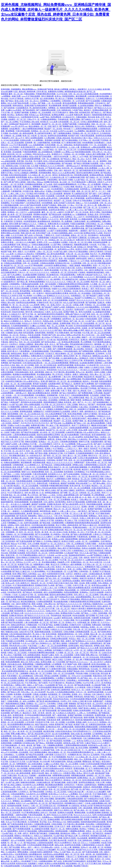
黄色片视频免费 (48, 96)
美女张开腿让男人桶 (68, 247)
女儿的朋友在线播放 (86, 105)
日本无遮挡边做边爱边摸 (33, 363)
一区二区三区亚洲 (16, 184)
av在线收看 (5, 247)
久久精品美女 (83, 439)
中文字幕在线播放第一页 (56, 571)
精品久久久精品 (29, 488)
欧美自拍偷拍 (39, 578)
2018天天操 (78, 233)
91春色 (48, 312)
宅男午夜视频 (58, 347)
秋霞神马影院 (28, 349)
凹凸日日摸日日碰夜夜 (89, 817)
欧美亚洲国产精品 (91, 437)
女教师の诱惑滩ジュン (15, 398)
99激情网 (13, 409)
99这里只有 (72, 840)
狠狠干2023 (58, 810)
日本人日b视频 (34, 544)
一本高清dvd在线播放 (39, 228)
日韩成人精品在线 (63, 138)
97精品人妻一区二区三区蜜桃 (78, 282)
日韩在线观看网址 (73, 286)
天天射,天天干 (19, 189)
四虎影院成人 (91, 126)
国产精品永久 (66, 159)
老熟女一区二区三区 (79, 235)
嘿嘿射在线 (74, 363)
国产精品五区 (47, 465)
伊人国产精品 (83, 678)
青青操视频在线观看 (86, 103)
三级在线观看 (64, 198)
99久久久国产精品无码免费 (18, 103)
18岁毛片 (70, 574)
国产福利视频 (91, 303)
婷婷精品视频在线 (52, 493)
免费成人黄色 (106, 569)
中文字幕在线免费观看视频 (31, 150)
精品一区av (107, 481)
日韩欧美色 (35, 546)
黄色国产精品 (90, 697)
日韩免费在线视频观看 (69, 442)
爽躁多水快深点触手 (29, 309)
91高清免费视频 (23, 210)
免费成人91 (101, 490)
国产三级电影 (18, 666)
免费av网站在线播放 (20, 156)
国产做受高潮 (15, 643)
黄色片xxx (83, 405)
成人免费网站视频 (74, 379)
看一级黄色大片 (22, 527)
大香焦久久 (97, 534)
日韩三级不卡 (53, 126)
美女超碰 (96, 826)
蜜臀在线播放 (23, 852)
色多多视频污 (12, 676)
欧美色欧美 (76, 606)
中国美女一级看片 (71, 374)
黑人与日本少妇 (88, 335)
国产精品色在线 (77, 717)
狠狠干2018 (26, 472)
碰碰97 (54, 511)
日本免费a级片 (99, 143)
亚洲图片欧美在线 (51, 182)
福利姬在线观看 (85, 539)
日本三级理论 (49, 502)
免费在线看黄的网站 (46, 831)
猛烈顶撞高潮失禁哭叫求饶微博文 (20, 163)
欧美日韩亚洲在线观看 (18, 175)
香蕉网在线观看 (26, 411)
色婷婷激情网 (71, 678)
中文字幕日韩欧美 (32, 421)
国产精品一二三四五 (12, 474)
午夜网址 (75, 578)
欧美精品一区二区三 (19, 458)
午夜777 (64, 391)
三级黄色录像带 (80, 221)
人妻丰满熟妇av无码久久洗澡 (35, 328)
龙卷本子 (101, 182)
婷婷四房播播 (97, 787)
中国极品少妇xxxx (14, 606)
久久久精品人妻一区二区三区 (40, 175)
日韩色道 (53, 309)
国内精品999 (65, 833)
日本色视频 (90, 671)
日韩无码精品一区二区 (95, 224)
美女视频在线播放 (44, 374)
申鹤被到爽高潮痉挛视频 (46, 94)
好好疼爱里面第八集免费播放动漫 (37, 221)
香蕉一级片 (72, 391)
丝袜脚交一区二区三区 (17, 119)
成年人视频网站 (99, 766)
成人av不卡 (20, 138)
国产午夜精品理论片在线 (65, 597)
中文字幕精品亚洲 (79, 182)
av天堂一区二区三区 (60, 277)
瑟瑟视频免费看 (45, 173)
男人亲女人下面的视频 (13, 655)
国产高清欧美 (30, 219)
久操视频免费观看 (37, 527)
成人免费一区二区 (96, 847)
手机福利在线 (63, 119)
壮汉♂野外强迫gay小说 (57, 822)
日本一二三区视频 (95, 391)
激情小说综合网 (30, 687)
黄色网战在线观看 (15, 416)
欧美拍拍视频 (96, 261)
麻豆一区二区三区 (73, 854)
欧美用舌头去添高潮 (64, 736)
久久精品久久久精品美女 (24, 254)
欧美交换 (56, 247)
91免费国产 (34, 826)
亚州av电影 (18, 333)
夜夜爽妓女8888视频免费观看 (24, 374)
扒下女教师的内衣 (58, 286)
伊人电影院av (56, 534)
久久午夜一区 (40, 409)
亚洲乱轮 (84, 340)
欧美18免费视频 (91, 168)
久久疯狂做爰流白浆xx (70, 358)
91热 (11, 634)
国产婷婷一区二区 (57, 622)
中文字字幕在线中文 (60, 112)
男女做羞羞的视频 (61, 602)
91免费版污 (16, 479)
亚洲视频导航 (53, 395)
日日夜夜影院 (57, 632)
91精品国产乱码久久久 (59, 238)
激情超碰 (67, 194)
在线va (29, 367)
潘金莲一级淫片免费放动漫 (34, 354)
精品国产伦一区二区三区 (52, 124)
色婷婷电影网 (15, 217)
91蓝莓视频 (87, 625)
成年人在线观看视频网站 (53, 592)
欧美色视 (74, 219)
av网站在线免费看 (99, 147)
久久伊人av (25, 643)
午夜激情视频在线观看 (40, 351)
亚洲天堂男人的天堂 (41, 866)
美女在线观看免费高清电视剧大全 (15, 671)
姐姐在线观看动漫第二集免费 (21, 513)
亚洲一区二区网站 (75, 569)
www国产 (51, 231)
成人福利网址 (56, 279)
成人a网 (79, 660)
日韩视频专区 (68, 245)
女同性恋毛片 (74, 340)
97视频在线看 (32, 625)
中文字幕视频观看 (59, 757)
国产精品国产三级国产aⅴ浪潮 (98, 296)
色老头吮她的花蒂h (59, 762)
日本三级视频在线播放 (32, 655)
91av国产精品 (59, 836)
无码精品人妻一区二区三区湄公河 (86, 133)
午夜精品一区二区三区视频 (74, 154)
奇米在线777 (68, 129)
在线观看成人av (69, 214)
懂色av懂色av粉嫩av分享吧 (74, 330)
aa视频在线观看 (68, 727)
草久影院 (69, 326)
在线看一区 (86, 328)
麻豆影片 (88, 110)
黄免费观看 (10, 131)
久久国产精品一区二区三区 (85, 180)
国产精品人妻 (23, 282)
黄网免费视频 (28, 664)
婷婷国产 (72, 300)
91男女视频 (98, 393)
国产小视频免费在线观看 (46, 110)
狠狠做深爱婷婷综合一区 (68, 634)
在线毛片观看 (72, 782)
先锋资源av (53, 228)
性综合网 (47, 513)
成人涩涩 (26, 261)
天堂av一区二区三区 (50, 258)
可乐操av (101, 298)
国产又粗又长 (11, 768)
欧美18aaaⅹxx (101, 289)
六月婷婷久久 (24, 792)
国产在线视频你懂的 (101, 402)
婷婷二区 (9, 189)
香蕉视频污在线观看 (53, 140)
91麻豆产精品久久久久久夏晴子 (40, 537)
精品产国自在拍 (87, 646)
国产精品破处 (67, 163)
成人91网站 (76, 337)
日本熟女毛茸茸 (26, 446)
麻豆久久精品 (51, 490)
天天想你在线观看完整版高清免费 (87, 326)
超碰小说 (49, 372)
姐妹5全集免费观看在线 (50, 551)
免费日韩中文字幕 (83, 240)
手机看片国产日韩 (49, 335)
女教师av (11, 525)
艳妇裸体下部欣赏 (81, 866)
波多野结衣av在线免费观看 (54, 854)
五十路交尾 (8, 486)
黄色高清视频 (72, 256)
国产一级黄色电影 (60, 715)
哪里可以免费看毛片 (91, 569)
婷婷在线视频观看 (96, 340)
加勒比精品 (68, 145)
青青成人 (4, 314)
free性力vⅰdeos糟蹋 (23, 425)
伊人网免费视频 (105, 254)
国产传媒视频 (85, 495)
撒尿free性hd (40, 191)
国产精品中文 (45, 796)
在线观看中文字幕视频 (87, 409)
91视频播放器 (81, 214)
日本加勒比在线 (29, 743)
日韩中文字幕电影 (97, 358)
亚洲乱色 (101, 303)
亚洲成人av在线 (58, 539)
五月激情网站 (98, 734)
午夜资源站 (51, 460)
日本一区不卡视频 (27, 453)
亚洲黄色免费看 (26, 650)
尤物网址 (97, 840)
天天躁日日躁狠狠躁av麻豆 (62, 233)
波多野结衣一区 (69, 319)
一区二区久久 (103, 456)
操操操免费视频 (38, 472)
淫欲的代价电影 (18, 312)
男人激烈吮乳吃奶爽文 (38, 108)
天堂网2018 (63, 588)
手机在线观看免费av (68, 275)
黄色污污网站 (95, 212)
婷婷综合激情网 (44, 507)
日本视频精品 (80, 99)
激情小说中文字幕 (15, 349)
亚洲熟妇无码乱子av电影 (93, 233)
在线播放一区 (65, 676)
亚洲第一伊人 (77, 694)
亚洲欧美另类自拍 (16, 615)
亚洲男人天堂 (42, 242)
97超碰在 (82, 272)
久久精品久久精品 (32, 418)
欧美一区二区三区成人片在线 (20, 460)
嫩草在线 (21, 279)
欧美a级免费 (102, 629)
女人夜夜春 (56, 513)
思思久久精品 (34, 662)
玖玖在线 (54, 131)
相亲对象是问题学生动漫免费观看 (29, 759)
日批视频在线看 (46, 421)
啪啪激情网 (88, 720)
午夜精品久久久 (14, 117)
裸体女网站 (39, 344)
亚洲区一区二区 (96, 627)
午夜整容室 (8, 221)
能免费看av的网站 (46, 170)
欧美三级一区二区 (93, 446)
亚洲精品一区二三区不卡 (17, 212)
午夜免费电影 (25, 351)
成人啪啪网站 (26, 801)
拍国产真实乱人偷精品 (87, 708)
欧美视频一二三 (49, 360)
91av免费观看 (94, 196)
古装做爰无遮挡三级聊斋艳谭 (28, 347)
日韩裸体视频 (18, 465)
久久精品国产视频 (67, 386)
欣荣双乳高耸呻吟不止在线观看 (58, 411)
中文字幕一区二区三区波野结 (72, 270)
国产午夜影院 (42, 219)
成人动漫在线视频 (25, 384)
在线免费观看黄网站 (84, 597)
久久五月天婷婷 (17, 235)
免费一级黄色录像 (53, 391)
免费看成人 (93, 516)
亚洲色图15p (85, 189)
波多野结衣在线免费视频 (58, 136)
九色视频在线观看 (39, 180)
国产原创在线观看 (50, 711)
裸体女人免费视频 (45, 650)
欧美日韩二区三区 (15, 154)
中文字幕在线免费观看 (22, 293)
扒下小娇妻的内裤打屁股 (71, 143)
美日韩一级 (39, 532)
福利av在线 (59, 845)
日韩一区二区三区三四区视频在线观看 (84, 94)
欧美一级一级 (57, 226)
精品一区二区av (79, 159)
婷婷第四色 (56, 221)
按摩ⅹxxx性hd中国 (74, 335)
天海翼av (49, 191)
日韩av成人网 (44, 319)
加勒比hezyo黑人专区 (47, 567)
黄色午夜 (29, 312)
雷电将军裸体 (40, 333)
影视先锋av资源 (90, 759)
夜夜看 (87, 819)
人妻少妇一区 (35, 518)
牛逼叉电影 (33, 646)
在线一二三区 (45, 189)
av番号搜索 (49, 755)
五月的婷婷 (95, 395)
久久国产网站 (56, 245)
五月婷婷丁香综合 (101, 201)
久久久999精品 (10, 789)
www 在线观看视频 (36, 145)
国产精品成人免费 (70, 458)
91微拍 (99, 180)
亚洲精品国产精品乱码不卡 (20, 124)
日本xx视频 (21, 817)
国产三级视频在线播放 (62, 133)
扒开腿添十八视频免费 (32, 307)
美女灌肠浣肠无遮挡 (17, 456)
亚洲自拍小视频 (22, 115)
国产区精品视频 (45, 156)
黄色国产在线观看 (70, 105)
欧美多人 (75, 500)
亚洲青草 (77, 384)
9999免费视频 (87, 143)
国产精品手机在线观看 (30, 432)
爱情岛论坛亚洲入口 (89, 599)
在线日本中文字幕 (26, 632)
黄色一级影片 (18, 252)
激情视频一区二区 (102, 344)
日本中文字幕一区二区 (82, 585)
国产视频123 (90, 210)
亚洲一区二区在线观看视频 (22, 548)
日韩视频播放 (97, 189)
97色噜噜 (9, 694)
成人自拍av (61, 335)
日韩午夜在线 (86, 435)
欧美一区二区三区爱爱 (100, 314)
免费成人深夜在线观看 (98, 249)
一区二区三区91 (53, 442)
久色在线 (51, 555)
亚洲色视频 (103, 613)
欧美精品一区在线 (71, 291)
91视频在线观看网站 (49, 119)
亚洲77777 (59, 546)
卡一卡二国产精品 (89, 750)
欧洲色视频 (56, 143)
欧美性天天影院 (82, 249)
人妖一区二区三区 (63, 609)
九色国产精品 (78, 110)
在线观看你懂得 (55, 384)
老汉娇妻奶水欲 (53, 275)
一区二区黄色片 (38, 293)
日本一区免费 (106, 446)
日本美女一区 (51, 636)
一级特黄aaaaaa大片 (73, 166)
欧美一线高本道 (19, 669)
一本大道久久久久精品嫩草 (25, 242)
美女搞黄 (95, 381)
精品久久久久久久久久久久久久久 (60, 462)
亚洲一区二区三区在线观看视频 (56, 300)
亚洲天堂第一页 (12, 555)
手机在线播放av (56, 351)
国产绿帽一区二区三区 (69, 493)
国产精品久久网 (17, 613)
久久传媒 (35, 166)
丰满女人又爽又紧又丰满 (89, 518)
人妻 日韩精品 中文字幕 (27, 444)
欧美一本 (36, 713)
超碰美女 (78, 574)
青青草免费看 (56, 866)
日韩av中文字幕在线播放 (83, 201)
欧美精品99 (61, 859)
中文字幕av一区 (85, 140)
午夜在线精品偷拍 (71, 351)
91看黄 (49, 349)
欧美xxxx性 (96, 240)
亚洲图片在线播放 (61, 625)
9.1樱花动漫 (92, 182)
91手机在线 (38, 235)
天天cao (9, 822)
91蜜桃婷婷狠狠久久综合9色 (95, 465)
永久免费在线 (69, 226)
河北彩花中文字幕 (37, 490)
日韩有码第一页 (85, 571)
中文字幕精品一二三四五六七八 (65, 449)
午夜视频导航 (16, 191)
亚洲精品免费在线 (97, 175)
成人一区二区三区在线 (98, 678)
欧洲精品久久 (98, 611)
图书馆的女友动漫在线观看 (92, 166)
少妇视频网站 (56, 101)
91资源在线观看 (91, 319)
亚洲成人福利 (61, 439)
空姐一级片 (59, 170)
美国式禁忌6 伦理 (44, 277)
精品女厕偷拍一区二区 (38, 126)
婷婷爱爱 (50, 333)
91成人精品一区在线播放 (11, 256)
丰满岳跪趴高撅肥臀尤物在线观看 (15, 449)
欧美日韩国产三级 (43, 233)
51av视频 (23, 270)
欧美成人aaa (34, 115)
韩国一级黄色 (66, 641)
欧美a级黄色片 (45, 298)
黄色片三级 (62, 367)
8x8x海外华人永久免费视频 (34, 785)
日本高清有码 (81, 546)
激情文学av (14, 342)
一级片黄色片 (82, 511)
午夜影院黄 (39, 778)
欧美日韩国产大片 (42, 177)
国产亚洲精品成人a (83, 386)
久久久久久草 (9, 201)
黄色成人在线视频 (52, 676)
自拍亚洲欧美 (15, 129)
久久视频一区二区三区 (99, 284)
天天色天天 (37, 321)
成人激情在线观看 (26, 133)
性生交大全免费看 (66, 697)
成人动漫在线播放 (47, 99)
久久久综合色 (54, 398)
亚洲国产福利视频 (22, 112)
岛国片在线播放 (72, 407)
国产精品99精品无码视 (82, 736)
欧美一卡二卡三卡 (101, 265)
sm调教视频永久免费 (63, 479)
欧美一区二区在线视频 (54, 472)
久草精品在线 (70, 546)
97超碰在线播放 (84, 124)
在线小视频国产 (17, 418)
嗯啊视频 (37, 187)
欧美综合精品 (80, 365)
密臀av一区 (45, 305)
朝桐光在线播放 (98, 386)
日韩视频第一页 (12, 532)
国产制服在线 (104, 713)
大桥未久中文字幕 (32, 99)
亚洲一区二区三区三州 (67, 150)
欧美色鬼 (100, 258)
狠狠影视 (73, 706)
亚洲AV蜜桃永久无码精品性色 (28, 558)
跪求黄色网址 (99, 400)
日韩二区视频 (73, 405)
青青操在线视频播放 (14, 238)
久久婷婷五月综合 (98, 367)
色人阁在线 (82, 391)
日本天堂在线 (82, 161)
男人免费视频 (67, 221)
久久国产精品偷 (33, 762)
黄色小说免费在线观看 (34, 138)
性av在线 (51, 692)
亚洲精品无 (84, 358)
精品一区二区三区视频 (56, 326)
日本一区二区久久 (32, 101)
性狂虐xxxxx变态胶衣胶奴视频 (76, 516)
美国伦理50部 (42, 483)
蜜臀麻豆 (16, 801)
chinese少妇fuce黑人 (40, 268)
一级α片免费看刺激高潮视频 (32, 129)
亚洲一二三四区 (48, 597)
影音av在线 (19, 101)
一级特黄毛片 (86, 833)
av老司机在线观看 (100, 500)
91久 (18, 539)
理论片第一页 (77, 323)
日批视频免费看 (58, 523)
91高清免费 (60, 196)
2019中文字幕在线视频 (100, 789)
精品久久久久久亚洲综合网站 (64, 173)
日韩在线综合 (39, 312)
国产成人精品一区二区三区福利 (86, 810)
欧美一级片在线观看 (67, 258)
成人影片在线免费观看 (70, 435)
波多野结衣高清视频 (104, 136)
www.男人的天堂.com (19, 126)
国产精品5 (10, 101)
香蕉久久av (38, 836)
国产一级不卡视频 (47, 666)
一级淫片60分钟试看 (61, 156)
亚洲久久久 (91, 99)
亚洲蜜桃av (45, 101)
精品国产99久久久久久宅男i (34, 416)
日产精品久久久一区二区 (61, 337)
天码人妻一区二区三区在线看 (85, 629)
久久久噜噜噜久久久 (33, 465)
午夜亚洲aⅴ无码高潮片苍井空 (54, 680)
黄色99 (55, 175)
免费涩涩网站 (75, 119)
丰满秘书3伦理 (50, 147)
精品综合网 (67, 615)
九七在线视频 (67, 866)
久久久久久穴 (90, 277)
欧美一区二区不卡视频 (75, 859)
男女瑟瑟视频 (54, 437)
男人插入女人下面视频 (64, 99)
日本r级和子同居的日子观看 (65, 191)
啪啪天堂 (57, 541)
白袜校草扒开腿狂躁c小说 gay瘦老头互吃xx (18, 207)
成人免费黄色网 (88, 354)
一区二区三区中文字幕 (46, 609)
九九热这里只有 (93, 365)
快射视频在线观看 (28, 198)
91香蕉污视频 (91, 544)
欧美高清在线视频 (13, 226)
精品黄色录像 (49, 731)
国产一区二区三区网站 (10, 122)
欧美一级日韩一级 (59, 388)
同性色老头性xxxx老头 (42, 154)
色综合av (23, 335)
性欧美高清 (51, 720)
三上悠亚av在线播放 (48, 706)
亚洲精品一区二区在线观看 (41, 112)
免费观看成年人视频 (75, 367)
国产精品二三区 (80, 423)
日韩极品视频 (56, 469)
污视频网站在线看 (29, 576)
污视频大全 (42, 224)
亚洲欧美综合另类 (30, 238)
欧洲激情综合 (47, 657)
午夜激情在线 (54, 483)
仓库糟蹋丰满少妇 (8, 750)
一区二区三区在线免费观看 (24, 395)
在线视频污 (33, 864)
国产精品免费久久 (41, 500)
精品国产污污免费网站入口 (52, 187)
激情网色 (104, 161)
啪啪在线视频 (9, 386)
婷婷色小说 (68, 810)
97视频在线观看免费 (68, 537)
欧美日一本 (61, 567)
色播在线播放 (30, 94)
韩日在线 (91, 117)
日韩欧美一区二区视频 (13, 136)
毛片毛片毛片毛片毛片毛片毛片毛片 (35, 423)
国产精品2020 (15, 602)
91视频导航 (27, 771)
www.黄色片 (26, 256)
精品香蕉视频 (63, 340)
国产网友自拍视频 (37, 792)
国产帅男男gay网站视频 (15, 636)
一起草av (30, 727)
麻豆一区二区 (93, 161)
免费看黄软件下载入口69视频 (97, 567)
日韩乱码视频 (69, 632)
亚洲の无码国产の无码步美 (64, 203)
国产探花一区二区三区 (53, 456)
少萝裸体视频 (62, 706)
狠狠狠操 (4, 94)
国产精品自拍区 (32, 708)
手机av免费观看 (39, 606)
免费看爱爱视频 (32, 189)
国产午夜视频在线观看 (10, 319)
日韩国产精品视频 (8, 483)
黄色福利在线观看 (20, 428)
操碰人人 (80, 203)
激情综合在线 (67, 618)
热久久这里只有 (56, 303)
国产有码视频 (6, 666)
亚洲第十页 (95, 622)
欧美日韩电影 (52, 634)
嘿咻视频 (89, 226)
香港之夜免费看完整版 (25, 729)
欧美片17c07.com (23, 803)
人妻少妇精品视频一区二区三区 (37, 622)
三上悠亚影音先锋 (57, 217)
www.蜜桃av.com (68, 152)
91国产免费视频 (78, 446)
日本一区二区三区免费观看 (36, 439)
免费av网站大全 (104, 205)
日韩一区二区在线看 (31, 263)
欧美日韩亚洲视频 (75, 414)
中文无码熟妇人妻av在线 (30, 122)
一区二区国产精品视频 (26, 388)
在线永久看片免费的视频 (96, 154)
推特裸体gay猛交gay (41, 217)
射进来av (83, 829)
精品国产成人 (101, 377)
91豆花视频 (71, 722)
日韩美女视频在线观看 (41, 245)
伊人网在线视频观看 (101, 451)
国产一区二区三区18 (66, 576)
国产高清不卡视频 (66, 180)
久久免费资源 (102, 697)
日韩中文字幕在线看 (43, 497)
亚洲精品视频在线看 (101, 110)
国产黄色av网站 (101, 187)
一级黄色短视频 (21, 815)
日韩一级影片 (105, 852)
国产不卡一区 (42, 240)
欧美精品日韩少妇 (66, 175)
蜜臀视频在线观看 (78, 775)
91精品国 (40, 379)
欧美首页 (89, 349)
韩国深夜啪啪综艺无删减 (53, 402)
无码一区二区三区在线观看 (30, 342)
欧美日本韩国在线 (96, 551)
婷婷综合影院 (82, 258)
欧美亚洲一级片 (71, 402)
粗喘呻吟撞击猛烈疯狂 (96, 272)
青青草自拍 (79, 697)
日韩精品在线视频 (47, 263)
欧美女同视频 (83, 666)
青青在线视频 (106, 657)
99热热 (51, 724)
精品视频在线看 (39, 462)
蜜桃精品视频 (80, 813)
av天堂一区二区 (80, 650)
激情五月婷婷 (72, 708)
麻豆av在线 (80, 226)
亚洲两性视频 (65, 323)
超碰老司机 (48, 836)
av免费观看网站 (34, 337)
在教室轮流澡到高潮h (19, 507)
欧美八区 (26, 136)
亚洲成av (106, 184)
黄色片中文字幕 (77, 416)
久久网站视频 (50, 138)
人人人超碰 (71, 451)
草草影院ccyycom (32, 520)
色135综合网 (57, 103)
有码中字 (94, 558)
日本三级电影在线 (64, 110)
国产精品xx (41, 743)
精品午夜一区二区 (98, 282)
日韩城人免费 (78, 305)
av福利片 (60, 212)
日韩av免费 (14, 780)
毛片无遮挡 (38, 161)
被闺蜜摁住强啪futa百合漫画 (100, 838)
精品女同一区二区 (71, 170)
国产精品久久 (97, 112)
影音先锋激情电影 (99, 435)
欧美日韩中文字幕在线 (24, 509)
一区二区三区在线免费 (97, 337)
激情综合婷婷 (16, 354)
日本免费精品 (41, 395)
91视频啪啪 (86, 347)
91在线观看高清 (22, 108)
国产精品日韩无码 (89, 606)
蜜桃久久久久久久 (45, 516)
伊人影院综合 (62, 147)
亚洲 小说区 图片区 (23, 525)
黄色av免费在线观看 (32, 405)
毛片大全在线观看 (91, 203)
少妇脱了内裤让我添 (12, 432)
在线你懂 (102, 279)
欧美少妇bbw (104, 516)
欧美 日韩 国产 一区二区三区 (24, 467)
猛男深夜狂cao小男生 (66, 249)
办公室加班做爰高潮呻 (99, 428)
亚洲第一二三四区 (49, 428)
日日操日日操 (95, 673)
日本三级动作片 (98, 694)
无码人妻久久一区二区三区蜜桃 (75, 456)
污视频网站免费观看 (43, 664)
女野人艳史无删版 (48, 771)
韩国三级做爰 (75, 265)
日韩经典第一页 (68, 101)
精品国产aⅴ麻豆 (48, 655)
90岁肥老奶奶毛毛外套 (30, 117)
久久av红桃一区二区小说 (14, 219)
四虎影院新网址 (69, 96)
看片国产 (92, 405)
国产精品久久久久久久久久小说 (24, 358)
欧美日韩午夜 (75, 486)
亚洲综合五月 (85, 425)
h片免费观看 (96, 184)
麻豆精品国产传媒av (48, 418)
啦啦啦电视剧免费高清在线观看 (87, 523)
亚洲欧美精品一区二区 (80, 562)
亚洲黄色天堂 (6, 293)
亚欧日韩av (32, 182)
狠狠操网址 (33, 516)
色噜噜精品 (71, 307)
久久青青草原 (14, 309)
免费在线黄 (17, 187)
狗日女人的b (80, 126)
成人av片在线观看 (18, 840)
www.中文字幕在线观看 (31, 96)
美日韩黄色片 (94, 235)
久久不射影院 (57, 298)
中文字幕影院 (70, 453)
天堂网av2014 (29, 469)
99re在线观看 (82, 838)
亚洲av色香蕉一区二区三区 (97, 462)
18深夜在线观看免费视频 (31, 159)
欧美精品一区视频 (15, 261)
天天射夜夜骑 (33, 822)
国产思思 (80, 743)
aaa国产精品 (45, 117)
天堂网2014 (65, 564)
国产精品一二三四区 (64, 585)
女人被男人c (16, 861)
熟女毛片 (94, 254)
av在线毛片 (42, 787)
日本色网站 (52, 704)
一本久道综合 (17, 697)
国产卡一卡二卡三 (99, 191)
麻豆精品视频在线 (28, 602)
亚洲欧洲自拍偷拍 (80, 527)
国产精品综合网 (55, 214)
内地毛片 (108, 592)
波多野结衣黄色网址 (57, 210)
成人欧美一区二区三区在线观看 (20, 214)
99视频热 (50, 409)
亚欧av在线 (75, 734)
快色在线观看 (29, 333)
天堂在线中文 (101, 103)
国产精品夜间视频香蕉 (26, 590)
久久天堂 (27, 562)
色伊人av (50, 738)
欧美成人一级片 (88, 289)
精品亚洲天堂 (89, 377)
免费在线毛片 (16, 307)
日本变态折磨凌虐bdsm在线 (53, 768)
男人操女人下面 (53, 425)
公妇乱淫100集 (13, 453)
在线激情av (59, 520)
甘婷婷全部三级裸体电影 (90, 590)
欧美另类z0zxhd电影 (19, 537)
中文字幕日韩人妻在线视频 (64, 372)
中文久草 (43, 530)
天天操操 (46, 629)
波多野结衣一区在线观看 (26, 277)
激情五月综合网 (38, 773)
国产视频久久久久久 (101, 226)
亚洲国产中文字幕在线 (102, 571)
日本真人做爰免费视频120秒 (92, 122)
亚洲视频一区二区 (96, 537)
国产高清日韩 (22, 516)
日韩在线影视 (40, 430)
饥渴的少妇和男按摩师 (63, 657)
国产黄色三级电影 (19, 182)
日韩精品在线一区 (26, 639)
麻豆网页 (90, 372)
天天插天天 (50, 354)
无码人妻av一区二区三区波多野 (33, 692)
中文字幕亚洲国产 (18, 203)
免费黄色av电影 (101, 351)
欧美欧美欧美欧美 (23, 766)
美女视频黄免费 (55, 105)
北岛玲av (79, 268)
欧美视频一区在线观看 (13, 152)
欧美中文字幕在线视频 (76, 502)
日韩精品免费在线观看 (63, 465)
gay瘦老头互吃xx (8, 854)
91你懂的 (64, 242)
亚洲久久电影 (103, 857)
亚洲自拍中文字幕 (56, 453)
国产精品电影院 (29, 110)
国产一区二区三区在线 (80, 212)
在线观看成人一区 (78, 296)
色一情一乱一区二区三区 (19, 305)
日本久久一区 (24, 272)
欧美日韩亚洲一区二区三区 (16, 379)
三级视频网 (24, 673)
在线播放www (48, 817)
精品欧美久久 (29, 810)
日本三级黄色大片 (23, 583)
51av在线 (21, 711)
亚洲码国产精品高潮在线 (29, 530)
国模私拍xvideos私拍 (101, 356)
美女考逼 (29, 161)
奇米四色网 (101, 405)
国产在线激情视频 (8, 516)
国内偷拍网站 (61, 799)
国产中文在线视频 (93, 101)
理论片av (98, 105)
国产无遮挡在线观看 (24, 541)
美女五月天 (55, 564)
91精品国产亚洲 (39, 738)
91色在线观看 (26, 866)
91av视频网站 (80, 131)
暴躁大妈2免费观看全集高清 (39, 393)
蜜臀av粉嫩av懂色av (19, 734)
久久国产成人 (91, 321)
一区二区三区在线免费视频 (57, 646)
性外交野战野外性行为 (82, 731)
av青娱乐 (11, 759)
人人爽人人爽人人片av (16, 194)
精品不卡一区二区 (61, 467)
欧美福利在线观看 (81, 145)
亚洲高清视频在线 (18, 367)
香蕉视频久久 (9, 527)
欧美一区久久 (50, 344)
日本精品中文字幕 (47, 708)
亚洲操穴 (29, 578)
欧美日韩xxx (54, 794)
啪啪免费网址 (87, 265)
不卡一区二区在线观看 (98, 145)
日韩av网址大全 (86, 500)
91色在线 (93, 245)
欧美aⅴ (31, 177)
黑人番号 (47, 815)
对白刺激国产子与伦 (55, 787)
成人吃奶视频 (86, 734)
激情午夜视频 (87, 581)
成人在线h (80, 319)
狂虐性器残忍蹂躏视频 (78, 467)
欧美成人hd (85, 806)
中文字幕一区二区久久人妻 (86, 205)
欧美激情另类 (85, 112)
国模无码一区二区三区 (58, 381)
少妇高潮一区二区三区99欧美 (26, 330)
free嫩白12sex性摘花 (14, 110)
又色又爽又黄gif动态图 (58, 840)
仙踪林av (83, 279)
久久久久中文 (54, 219)
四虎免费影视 (56, 117)
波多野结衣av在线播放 (71, 581)
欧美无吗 (88, 451)
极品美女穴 (27, 713)
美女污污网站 (61, 525)
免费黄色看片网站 (38, 425)
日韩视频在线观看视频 (34, 184)
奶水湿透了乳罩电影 (101, 140)
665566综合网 (13, 446)
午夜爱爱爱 (44, 486)
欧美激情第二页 (55, 694)
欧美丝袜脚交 (37, 291)
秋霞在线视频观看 (22, 502)
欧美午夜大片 (13, 351)
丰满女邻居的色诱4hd (100, 488)
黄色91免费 (14, 224)
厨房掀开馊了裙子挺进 (64, 724)
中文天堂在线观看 (14, 576)
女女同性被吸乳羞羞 (16, 627)
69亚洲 (34, 136)
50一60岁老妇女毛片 (36, 270)
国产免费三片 (16, 713)
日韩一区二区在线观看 (33, 748)
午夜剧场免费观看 (30, 152)
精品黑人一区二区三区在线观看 (26, 486)
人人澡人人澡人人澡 (49, 588)
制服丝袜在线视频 (28, 782)
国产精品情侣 (66, 606)
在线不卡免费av (95, 430)
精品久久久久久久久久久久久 (34, 370)
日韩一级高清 (84, 558)
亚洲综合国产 (80, 309)
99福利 (54, 289)
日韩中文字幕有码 (96, 252)
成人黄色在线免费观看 (56, 254)
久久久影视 (14, 639)
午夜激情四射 (26, 217)
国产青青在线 (16, 247)
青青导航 (21, 161)
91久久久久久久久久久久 (40, 272)
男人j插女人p (18, 748)
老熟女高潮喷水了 (98, 620)
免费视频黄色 (22, 764)
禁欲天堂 (13, 590)
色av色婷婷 (14, 133)
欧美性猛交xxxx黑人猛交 (98, 745)
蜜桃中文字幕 (84, 442)
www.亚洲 (69, 115)
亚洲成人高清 (93, 214)
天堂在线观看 (40, 727)
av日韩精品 (27, 154)
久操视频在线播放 (46, 861)
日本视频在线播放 (54, 163)
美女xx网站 (85, 643)
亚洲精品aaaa (68, 298)
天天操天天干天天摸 (17, 762)
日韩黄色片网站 (70, 773)
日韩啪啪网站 (15, 284)
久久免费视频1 (38, 140)
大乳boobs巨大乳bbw (14, 377)
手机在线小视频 (82, 673)
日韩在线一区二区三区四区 (90, 493)
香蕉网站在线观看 (41, 214)
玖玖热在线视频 (12, 567)
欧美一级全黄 (27, 745)
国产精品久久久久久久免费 (88, 648)
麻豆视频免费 (81, 96)
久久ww (104, 590)
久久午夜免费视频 (76, 277)
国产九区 (33, 507)
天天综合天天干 (60, 755)
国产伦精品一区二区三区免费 (98, 177)
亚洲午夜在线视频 (52, 270)
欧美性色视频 (16, 323)
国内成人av (26, 245)
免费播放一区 (54, 108)
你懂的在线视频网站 (12, 462)
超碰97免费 (16, 96)
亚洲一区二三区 (8, 808)
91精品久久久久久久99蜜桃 (61, 629)
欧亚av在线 (34, 156)
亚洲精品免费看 (58, 115)
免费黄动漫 (64, 207)
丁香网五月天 (49, 235)
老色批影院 (73, 801)
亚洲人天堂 (100, 117)
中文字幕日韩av (31, 683)
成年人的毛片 (92, 576)
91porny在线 (102, 268)
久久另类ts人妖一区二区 (92, 564)
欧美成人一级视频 (11, 530)
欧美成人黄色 (6, 715)
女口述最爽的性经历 (47, 736)
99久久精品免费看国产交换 (56, 414)
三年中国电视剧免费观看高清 (13, 597)
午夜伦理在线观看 (23, 131)
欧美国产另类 (74, 136)
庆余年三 (26, 806)
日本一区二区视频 (58, 722)
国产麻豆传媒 (45, 523)
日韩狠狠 (34, 298)
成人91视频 (6, 734)
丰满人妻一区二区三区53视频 (81, 242)
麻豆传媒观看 (102, 409)
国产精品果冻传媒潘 (83, 685)
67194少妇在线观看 (12, 140)
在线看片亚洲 (106, 518)
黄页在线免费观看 (70, 103)
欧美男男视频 (22, 177)
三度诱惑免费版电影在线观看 (86, 129)
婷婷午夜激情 (41, 207)
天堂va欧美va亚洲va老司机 (47, 198)
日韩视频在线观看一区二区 (86, 632)
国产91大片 (100, 300)
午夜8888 (87, 694)
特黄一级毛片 (23, 833)
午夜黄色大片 (61, 666)
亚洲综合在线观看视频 (28, 757)
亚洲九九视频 (100, 372)
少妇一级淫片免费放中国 (94, 270)
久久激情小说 (18, 421)
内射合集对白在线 (47, 546)
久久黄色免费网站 (38, 571)
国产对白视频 (54, 358)
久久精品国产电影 (71, 553)
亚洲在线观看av (73, 388)
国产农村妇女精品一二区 (28, 170)
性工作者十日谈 (102, 615)
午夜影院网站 (52, 180)
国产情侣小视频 (41, 453)
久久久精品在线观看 (99, 347)
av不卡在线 (14, 270)
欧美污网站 (106, 467)
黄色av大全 (81, 372)
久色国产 (32, 789)
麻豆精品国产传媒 (102, 773)
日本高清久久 (61, 569)
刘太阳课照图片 (106, 94)
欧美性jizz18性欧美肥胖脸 (55, 864)
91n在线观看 (50, 685)
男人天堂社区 (58, 374)
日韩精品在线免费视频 (13, 263)
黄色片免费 (65, 219)
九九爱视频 (20, 755)
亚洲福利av (84, 592)
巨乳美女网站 (105, 214)
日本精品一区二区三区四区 (29, 551)
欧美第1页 (45, 122)
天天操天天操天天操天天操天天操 (62, 268)
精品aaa (40, 182)
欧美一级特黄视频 (37, 372)
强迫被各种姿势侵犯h (77, 555)
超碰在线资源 (73, 525)
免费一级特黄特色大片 (89, 411)
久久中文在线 (62, 94)
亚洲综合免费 (26, 140)
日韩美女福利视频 (56, 553)
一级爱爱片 (83, 231)
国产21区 (39, 697)
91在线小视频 (69, 187)
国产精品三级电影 (52, 323)
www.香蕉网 (35, 305)
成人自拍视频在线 (45, 152)
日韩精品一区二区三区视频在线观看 (20, 534)
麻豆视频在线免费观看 (54, 785)
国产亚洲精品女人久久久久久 (84, 641)
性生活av (4, 309)
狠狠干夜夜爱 (76, 400)
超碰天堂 (83, 578)
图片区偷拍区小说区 (104, 277)
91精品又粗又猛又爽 (44, 699)
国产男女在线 (56, 423)
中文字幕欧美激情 (62, 333)
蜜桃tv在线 (62, 205)
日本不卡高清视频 (63, 235)
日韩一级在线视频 (85, 808)
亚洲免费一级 (31, 143)
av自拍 (85, 574)
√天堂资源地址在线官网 (13, 328)
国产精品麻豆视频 (32, 196)
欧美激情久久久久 (42, 279)
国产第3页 (40, 701)
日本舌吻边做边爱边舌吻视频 (43, 525)
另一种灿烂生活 (85, 356)
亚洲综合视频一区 (48, 662)
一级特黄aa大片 (21, 393)
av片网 (108, 495)
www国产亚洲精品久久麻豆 (98, 555)
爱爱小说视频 (19, 196)
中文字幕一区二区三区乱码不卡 (34, 340)
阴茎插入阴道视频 (22, 289)
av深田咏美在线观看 (45, 843)
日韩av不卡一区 (33, 119)
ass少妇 (58, 555)
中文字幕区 (43, 398)
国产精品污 (89, 108)
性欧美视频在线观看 (83, 152)
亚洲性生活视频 (97, 479)
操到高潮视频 (13, 414)
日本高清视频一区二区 (54, 145)
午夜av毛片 (5, 507)
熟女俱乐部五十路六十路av (82, 138)
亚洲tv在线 (8, 196)
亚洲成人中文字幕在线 (35, 168)
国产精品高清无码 (56, 803)
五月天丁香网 (91, 159)
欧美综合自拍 (47, 618)
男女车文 (103, 407)
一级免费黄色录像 (77, 228)
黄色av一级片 (26, 847)
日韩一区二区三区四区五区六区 (94, 286)
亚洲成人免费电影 (26, 344)
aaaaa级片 (98, 460)
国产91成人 (40, 685)
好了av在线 (48, 184)
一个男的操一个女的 (10, 595)
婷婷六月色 (6, 625)
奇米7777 (75, 425)
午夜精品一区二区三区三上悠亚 (65, 558)
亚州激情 (78, 354)
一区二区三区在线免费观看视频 (56, 363)
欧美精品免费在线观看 (71, 342)
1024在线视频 (87, 676)
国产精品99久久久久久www (26, 400)
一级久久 (37, 847)
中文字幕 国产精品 (59, 497)
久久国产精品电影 (94, 309)
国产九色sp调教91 (15, 275)
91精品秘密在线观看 (75, 799)
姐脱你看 (107, 504)
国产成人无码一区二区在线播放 (58, 578)
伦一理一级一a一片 (15, 843)
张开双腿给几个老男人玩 (63, 650)
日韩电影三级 (64, 400)
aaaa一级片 (42, 574)
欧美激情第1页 (20, 611)
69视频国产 (6, 840)
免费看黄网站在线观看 (61, 775)
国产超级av (31, 609)
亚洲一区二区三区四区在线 (46, 365)
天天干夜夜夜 (28, 778)
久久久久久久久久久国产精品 (51, 330)
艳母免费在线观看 (81, 175)
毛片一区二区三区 (51, 697)
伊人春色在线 (45, 316)
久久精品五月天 (69, 117)
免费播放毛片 (39, 411)
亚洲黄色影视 (18, 715)
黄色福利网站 (25, 291)
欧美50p (58, 96)
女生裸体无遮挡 (16, 370)
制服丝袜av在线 (12, 632)
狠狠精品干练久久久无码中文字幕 (70, 360)
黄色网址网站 (53, 207)
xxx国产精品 (9, 330)
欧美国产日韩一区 (25, 564)
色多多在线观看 (34, 335)
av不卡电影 (84, 156)
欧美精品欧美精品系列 (23, 634)
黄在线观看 (14, 437)
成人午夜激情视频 (78, 198)
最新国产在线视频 (68, 483)
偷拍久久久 (105, 432)
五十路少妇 (42, 136)
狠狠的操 (5, 497)
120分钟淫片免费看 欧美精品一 (56, 265)
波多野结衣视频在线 (94, 198)
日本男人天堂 (66, 551)
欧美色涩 (94, 449)
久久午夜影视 (30, 252)
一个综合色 (74, 518)
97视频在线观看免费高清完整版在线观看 (73, 284)
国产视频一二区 (44, 103)
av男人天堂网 (72, 430)
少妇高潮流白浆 (27, 850)
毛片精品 (30, 194)
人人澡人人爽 (74, 147)
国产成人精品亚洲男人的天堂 (74, 504)
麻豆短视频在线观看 (96, 421)
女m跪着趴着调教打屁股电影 (34, 275)
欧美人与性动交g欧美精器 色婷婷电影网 (59, 161)
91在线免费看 (6, 571)
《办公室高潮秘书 (23, 180)
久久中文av (105, 622)
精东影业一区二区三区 (84, 187)
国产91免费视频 (88, 384)
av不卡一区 (36, 562)
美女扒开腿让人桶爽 (31, 316)
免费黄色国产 (80, 462)
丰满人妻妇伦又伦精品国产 (26, 808)
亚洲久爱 (44, 381)
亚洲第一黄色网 (88, 507)
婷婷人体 (16, 198)
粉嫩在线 (28, 258)
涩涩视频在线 (24, 231)
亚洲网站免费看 (34, 428)
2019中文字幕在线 (16, 99)
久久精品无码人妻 (57, 177)
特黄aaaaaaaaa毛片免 (85, 444)
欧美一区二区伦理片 (65, 309)
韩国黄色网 (73, 231)
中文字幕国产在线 (70, 664)
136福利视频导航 (44, 143)
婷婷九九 (92, 258)
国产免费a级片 (52, 766)
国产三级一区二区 (90, 207)
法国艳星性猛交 (96, 643)
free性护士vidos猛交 (66, 131)
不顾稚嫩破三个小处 (72, 347)
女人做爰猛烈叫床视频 (101, 312)
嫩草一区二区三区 (16, 94)
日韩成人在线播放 (40, 694)
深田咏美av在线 (12, 166)
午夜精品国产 (15, 402)
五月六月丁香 (103, 159)
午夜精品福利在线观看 (30, 284)
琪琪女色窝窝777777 (25, 430)
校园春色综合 (98, 604)
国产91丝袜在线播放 (72, 474)
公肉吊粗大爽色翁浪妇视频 (98, 96)
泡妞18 (74, 609)
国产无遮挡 (43, 683)
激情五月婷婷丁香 (71, 356)
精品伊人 (87, 381)
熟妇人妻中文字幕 (43, 690)
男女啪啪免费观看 (89, 379)
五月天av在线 (57, 312)
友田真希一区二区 (8, 764)
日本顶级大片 (39, 391)
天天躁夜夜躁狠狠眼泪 (86, 150)
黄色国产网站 (93, 247)
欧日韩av (11, 115)
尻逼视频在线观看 (100, 706)
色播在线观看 (81, 576)
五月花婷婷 (103, 207)
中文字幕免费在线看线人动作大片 (33, 555)
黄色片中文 (93, 456)
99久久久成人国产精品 (89, 553)
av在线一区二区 (10, 384)
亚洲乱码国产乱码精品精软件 (36, 105)
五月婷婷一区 (40, 349)
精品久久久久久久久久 (94, 330)
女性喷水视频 (43, 595)
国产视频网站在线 (67, 126)
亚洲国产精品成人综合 (37, 458)
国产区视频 (91, 615)
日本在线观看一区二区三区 (69, 122)
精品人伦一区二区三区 (63, 509)
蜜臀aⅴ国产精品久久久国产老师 (78, 314)
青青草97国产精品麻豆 (39, 833)
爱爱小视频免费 (84, 664)
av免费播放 (6, 96)
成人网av (11, 845)
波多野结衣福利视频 (66, 365)
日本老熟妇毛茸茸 (34, 203)
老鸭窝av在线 (78, 465)
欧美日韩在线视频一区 (48, 249)
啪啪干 (84, 337)
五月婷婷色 (18, 221)
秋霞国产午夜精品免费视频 (37, 840)
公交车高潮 (80, 101)
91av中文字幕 (42, 358)
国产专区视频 (76, 333)
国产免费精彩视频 (86, 351)
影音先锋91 (106, 762)
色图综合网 (78, 115)
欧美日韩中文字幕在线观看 (54, 451)
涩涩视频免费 (63, 806)
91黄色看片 (6, 479)
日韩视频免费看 (105, 727)
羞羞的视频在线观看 (43, 632)
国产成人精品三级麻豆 (66, 490)
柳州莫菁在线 (45, 511)
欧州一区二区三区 (26, 532)
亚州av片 (28, 321)
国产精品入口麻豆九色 (88, 525)
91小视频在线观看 (86, 219)
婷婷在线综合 (18, 105)
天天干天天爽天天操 (96, 546)
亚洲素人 (48, 449)
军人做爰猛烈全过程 (80, 194)
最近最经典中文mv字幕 (95, 131)
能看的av (18, 836)
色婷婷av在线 (48, 321)
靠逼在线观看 (92, 279)
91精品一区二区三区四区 (17, 653)
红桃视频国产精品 (61, 409)
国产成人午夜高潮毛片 (68, 393)
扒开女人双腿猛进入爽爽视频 (26, 173)
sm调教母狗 (90, 560)
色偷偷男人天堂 (8, 138)
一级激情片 (26, 479)
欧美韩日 (13, 817)
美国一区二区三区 (99, 124)
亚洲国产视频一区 (71, 312)
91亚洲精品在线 (39, 460)
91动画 (82, 764)
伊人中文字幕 (67, 469)
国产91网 (7, 182)
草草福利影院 (89, 360)
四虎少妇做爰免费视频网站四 (65, 184)
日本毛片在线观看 (97, 592)
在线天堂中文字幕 (84, 706)
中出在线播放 (46, 347)
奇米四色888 (52, 370)
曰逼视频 (20, 706)
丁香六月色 (67, 377)
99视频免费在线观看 (41, 446)
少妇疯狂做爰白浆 (96, 574)
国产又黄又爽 (89, 513)
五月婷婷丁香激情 (32, 666)
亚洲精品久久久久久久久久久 (58, 296)
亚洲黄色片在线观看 (66, 813)
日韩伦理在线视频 (16, 657)
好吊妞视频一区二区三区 (45, 729)
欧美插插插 (69, 472)
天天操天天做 (25, 166)
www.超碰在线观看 (8, 161)
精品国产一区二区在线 (53, 129)
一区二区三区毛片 (96, 662)
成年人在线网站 (29, 701)
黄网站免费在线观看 (38, 231)
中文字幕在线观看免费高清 (24, 585)
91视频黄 (57, 152)
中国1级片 (36, 771)
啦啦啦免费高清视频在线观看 (72, 108)
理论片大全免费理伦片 (54, 780)
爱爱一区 (32, 240)
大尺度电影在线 (12, 300)
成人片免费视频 (82, 796)
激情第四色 (69, 687)
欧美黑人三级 (15, 159)
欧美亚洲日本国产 (80, 418)
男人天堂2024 (56, 507)
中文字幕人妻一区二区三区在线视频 (37, 247)
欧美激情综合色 (102, 560)
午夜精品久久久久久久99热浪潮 (51, 166)
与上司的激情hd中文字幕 (16, 727)
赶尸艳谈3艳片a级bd (53, 168)
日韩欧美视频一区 (15, 701)
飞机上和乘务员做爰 (76, 398)
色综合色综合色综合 (60, 316)
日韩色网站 (66, 694)
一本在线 (60, 729)
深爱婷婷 (25, 407)
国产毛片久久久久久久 (98, 231)
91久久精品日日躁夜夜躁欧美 (70, 289)
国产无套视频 (104, 558)
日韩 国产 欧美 (103, 321)
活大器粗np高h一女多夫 (97, 238)
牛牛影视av (48, 541)
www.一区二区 (23, 546)
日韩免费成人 (15, 340)
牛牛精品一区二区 (101, 771)
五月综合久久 (84, 256)
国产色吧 (5, 217)
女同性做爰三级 (84, 622)
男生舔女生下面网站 (74, 683)
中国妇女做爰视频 (77, 224)
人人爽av (40, 147)
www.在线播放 (54, 242)
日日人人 (85, 843)
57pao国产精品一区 (50, 150)
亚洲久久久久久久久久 (75, 567)
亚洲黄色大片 (57, 154)
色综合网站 (90, 824)
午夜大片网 (100, 782)
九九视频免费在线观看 (30, 511)
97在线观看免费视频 (33, 657)
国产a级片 (93, 194)
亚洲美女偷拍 (74, 646)
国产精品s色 (38, 569)
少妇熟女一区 (105, 437)
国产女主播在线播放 (70, 140)
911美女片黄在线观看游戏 (88, 458)
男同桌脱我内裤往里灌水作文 (82, 344)
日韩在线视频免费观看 (39, 210)
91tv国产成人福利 (60, 252)
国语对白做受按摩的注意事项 (88, 173)
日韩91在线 (39, 676)
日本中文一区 (59, 444)
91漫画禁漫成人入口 (80, 551)
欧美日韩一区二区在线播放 (73, 168)
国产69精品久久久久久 (90, 119)
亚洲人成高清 (103, 606)
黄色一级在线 (37, 300)
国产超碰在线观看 (97, 156)
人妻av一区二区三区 (45, 252)
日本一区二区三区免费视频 (60, 500)
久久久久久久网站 (26, 437)
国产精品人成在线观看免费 (81, 534)
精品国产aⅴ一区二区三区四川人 (53, 544)
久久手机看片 (15, 147)
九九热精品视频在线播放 (65, 692)
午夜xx (102, 163)
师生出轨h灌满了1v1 (84, 483)
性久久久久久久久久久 (86, 300)
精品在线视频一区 (72, 590)
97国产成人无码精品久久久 (41, 643)
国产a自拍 (29, 235)
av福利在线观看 (34, 212)
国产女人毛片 (63, 428)
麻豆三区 (24, 662)
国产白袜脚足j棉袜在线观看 (77, 196)
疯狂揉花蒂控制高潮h (53, 527)
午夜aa (56, 852)
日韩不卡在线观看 (48, 196)
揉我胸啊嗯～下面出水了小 (69, 261)
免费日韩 (81, 275)
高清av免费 (83, 430)
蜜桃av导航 (74, 112)
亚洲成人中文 (71, 622)
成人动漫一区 (65, 182)
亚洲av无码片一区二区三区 (61, 305)
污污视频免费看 (14, 407)
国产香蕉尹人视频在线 (78, 238)
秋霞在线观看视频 (71, 592)
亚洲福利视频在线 (16, 258)
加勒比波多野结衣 (44, 388)
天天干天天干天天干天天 (26, 483)
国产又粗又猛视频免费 (94, 228)
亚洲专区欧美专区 (46, 201)
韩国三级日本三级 (28, 233)
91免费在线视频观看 (45, 602)
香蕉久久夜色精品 (30, 574)
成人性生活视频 (76, 207)
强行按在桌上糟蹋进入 (46, 627)
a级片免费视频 (76, 564)
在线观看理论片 (10, 282)
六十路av (33, 103)
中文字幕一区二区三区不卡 (15, 451)
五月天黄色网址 (58, 407)
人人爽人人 (74, 156)
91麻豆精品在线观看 (17, 168)
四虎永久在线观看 (44, 226)
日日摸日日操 (28, 191)
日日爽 (67, 212)
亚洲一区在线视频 (11, 757)
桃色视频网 (36, 124)
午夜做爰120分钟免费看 (78, 316)
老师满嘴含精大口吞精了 (56, 476)
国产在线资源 (9, 108)
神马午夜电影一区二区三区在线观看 (48, 194)
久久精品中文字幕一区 (28, 595)
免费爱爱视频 (44, 238)
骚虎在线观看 (99, 720)
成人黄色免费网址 (28, 226)
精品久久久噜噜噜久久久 (14, 321)
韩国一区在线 (80, 583)
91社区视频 (61, 662)
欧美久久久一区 (59, 256)
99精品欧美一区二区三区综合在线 (64, 272)
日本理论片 (14, 344)
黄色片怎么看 (103, 548)
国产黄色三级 (106, 119)
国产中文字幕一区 (30, 314)
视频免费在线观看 (81, 245)
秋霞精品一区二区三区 (40, 131)
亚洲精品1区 (86, 147)
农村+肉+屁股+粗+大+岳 (34, 493)
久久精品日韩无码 (20, 240)
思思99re (19, 562)
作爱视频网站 (21, 201)
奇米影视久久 (28, 836)
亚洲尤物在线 (45, 115)
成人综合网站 (79, 349)
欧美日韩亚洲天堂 (28, 147)
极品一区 (49, 773)
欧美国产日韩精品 (49, 205)
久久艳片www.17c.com (65, 771)
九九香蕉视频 (76, 263)
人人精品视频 (64, 228)
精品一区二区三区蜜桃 (97, 497)
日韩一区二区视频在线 (51, 159)
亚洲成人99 (82, 247)
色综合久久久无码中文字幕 (12, 296)
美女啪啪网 (23, 648)
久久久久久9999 (82, 307)
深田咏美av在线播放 (30, 249)
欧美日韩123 (33, 201)
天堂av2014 (76, 676)
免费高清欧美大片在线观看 (59, 224)
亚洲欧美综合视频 (46, 826)
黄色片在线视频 (85, 312)
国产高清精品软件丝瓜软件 (101, 806)
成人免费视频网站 (94, 221)
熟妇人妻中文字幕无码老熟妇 (69, 548)
